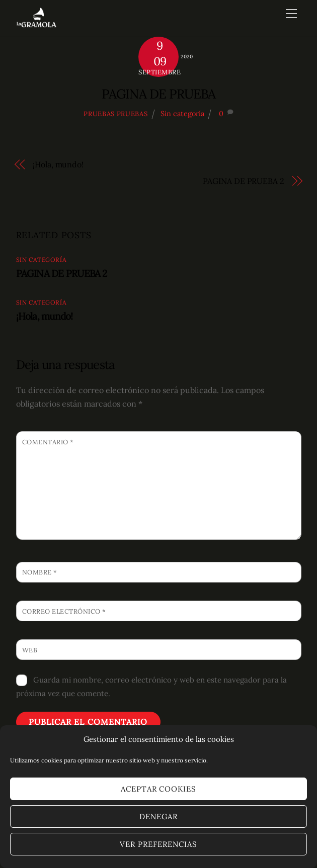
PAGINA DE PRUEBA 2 (244, 181)
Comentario (48, 442)
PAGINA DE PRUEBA (158, 94)
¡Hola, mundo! (58, 164)
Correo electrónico (64, 611)
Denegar (158, 816)
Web (30, 650)
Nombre (40, 572)
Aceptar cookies (159, 789)
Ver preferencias (158, 844)
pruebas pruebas (115, 114)
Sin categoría (182, 114)
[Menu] (291, 14)
